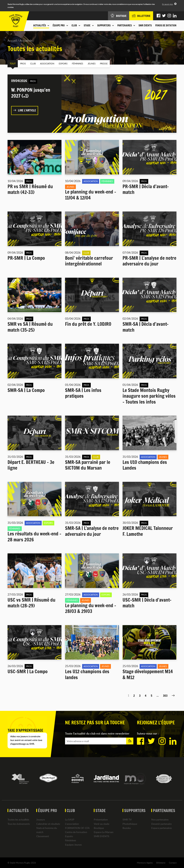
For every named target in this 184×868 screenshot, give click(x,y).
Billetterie (161, 862)
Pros (22, 63)
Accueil (12, 41)
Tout (12, 63)
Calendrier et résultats (48, 824)
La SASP (70, 819)
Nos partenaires (160, 819)
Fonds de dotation (166, 25)
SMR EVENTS (145, 25)
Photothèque (130, 824)
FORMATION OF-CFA (77, 828)
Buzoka (127, 828)
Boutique (99, 828)
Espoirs (60, 63)
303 (165, 695)
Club (31, 63)
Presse (98, 63)
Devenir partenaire (161, 824)
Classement (43, 836)
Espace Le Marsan (104, 832)
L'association (72, 824)
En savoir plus (167, 4)
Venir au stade (102, 824)
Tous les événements (19, 824)
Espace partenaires (162, 828)
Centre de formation (76, 832)
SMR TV (127, 819)
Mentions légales (145, 862)
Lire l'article (25, 110)
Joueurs (41, 819)
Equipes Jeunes (73, 844)
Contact (173, 862)
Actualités (26, 41)
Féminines (73, 63)
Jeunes (86, 63)
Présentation (101, 819)
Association (44, 63)
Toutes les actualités (18, 819)
